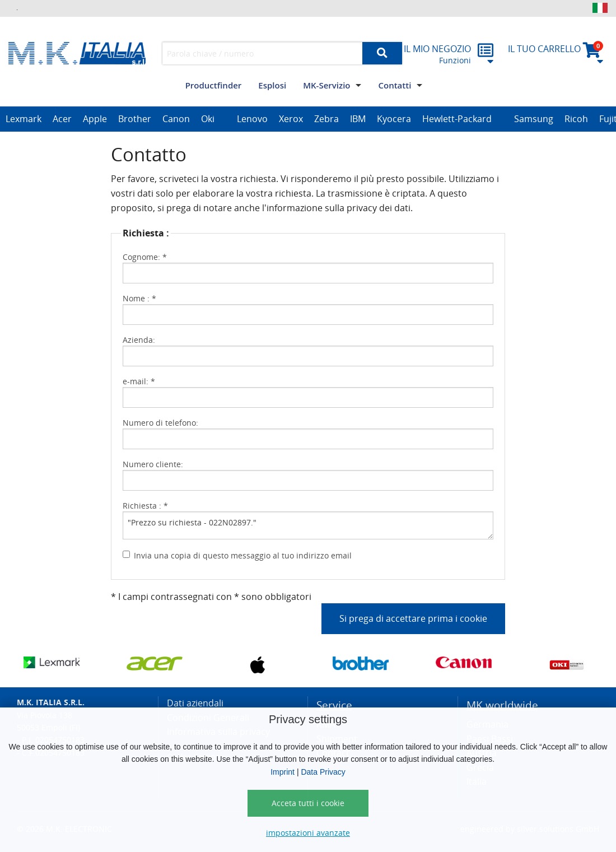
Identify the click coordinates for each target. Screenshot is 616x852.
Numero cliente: (153, 464)
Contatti (395, 85)
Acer (62, 119)
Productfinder (214, 85)
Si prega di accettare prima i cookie (413, 618)
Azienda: (139, 340)
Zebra (326, 119)
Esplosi (272, 85)
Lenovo (252, 119)
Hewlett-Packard (457, 119)
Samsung (534, 119)
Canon (176, 119)
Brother (135, 119)
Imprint (283, 772)
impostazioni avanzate (308, 833)
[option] (24, 119)
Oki (208, 119)
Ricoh (576, 119)
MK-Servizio (326, 85)
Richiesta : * (145, 506)
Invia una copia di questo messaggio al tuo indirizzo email (243, 555)
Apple (95, 119)
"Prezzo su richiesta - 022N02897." (308, 525)
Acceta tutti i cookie (308, 803)
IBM (358, 119)
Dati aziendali (195, 703)
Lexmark (24, 119)
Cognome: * (145, 257)
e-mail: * (139, 381)
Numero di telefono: (160, 423)
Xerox (291, 119)
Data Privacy (323, 772)
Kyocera (394, 119)
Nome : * (139, 298)
